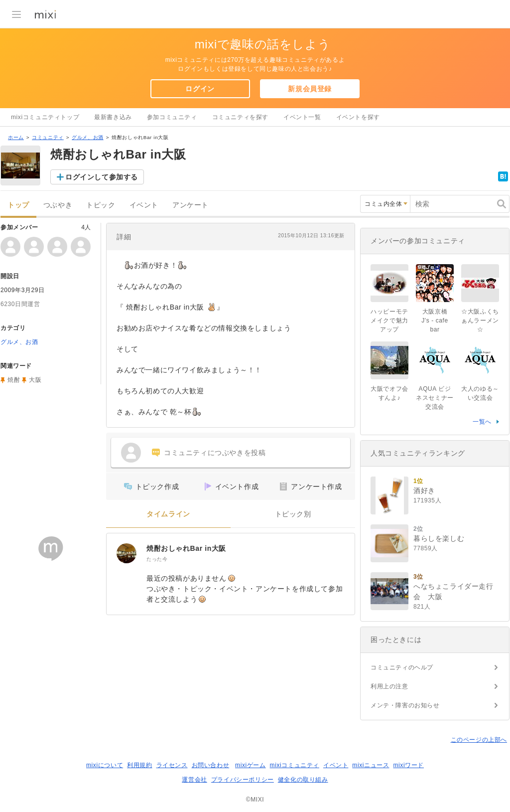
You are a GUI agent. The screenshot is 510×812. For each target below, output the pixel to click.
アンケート (191, 205)
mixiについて (105, 765)
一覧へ (482, 422)
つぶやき (58, 205)
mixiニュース (371, 765)
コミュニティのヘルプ (402, 667)
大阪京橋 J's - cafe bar (438, 321)
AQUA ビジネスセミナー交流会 (435, 398)
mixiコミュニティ (295, 765)
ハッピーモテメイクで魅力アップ (389, 321)
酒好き (424, 490)
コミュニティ (48, 137)
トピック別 (293, 514)
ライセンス (172, 765)
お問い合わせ (211, 765)
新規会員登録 (310, 89)
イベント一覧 (302, 117)
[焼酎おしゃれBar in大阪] (127, 553)
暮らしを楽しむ (439, 538)
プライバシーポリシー (243, 780)
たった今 (157, 559)
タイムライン (168, 514)
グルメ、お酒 (88, 137)
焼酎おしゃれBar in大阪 (186, 548)
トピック (101, 205)
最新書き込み (113, 117)
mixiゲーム (251, 765)
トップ (18, 205)
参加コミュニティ (172, 117)
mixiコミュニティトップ (45, 117)
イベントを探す (358, 117)
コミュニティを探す (240, 117)
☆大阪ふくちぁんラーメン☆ (480, 321)
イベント (144, 205)
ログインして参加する (102, 177)
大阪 (35, 380)
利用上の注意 (389, 686)
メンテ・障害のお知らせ (405, 705)
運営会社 (194, 780)
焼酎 (14, 380)
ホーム (16, 137)
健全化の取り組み (303, 780)
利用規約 (139, 765)
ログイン (200, 89)
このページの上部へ (479, 740)
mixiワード (408, 765)
